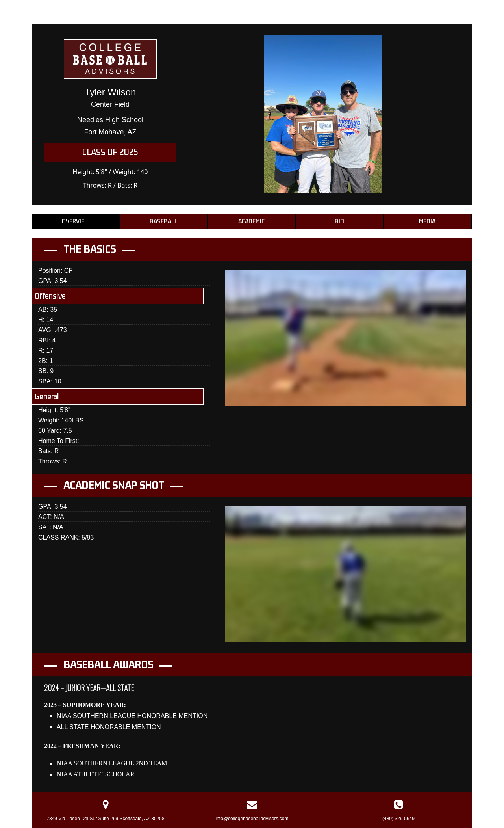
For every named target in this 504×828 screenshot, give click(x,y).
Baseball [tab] (164, 221)
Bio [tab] (339, 221)
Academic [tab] (251, 221)
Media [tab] (427, 221)
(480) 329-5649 (398, 819)
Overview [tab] (76, 221)
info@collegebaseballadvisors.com (252, 819)
